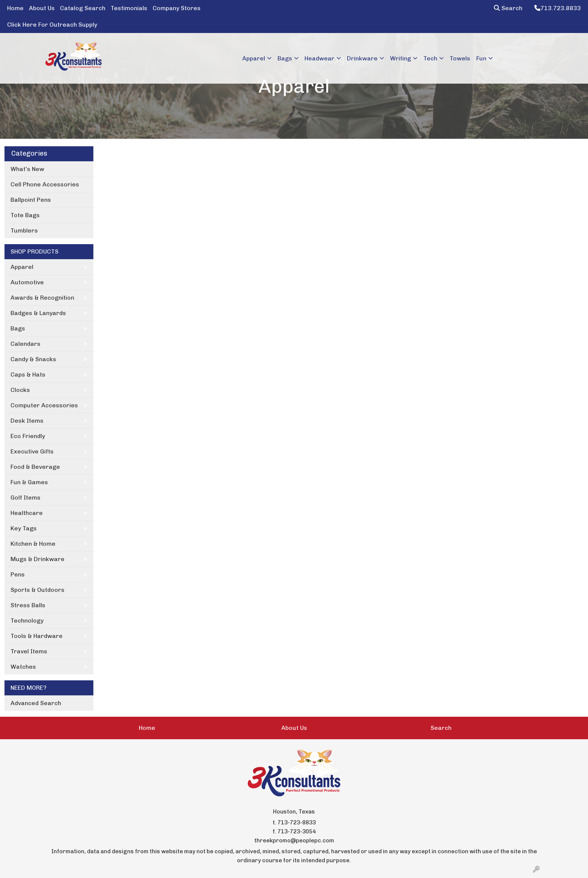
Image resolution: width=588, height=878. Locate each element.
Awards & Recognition (42, 298)
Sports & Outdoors (37, 590)
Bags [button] (285, 58)
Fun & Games (29, 482)
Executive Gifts (32, 451)
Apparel (22, 267)
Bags (18, 328)
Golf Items (25, 498)
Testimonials (129, 8)
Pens (18, 574)
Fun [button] (481, 58)
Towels (460, 58)
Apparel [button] (254, 58)
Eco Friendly (28, 436)
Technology (27, 621)
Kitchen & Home (33, 544)
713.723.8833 (558, 8)
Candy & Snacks (33, 359)
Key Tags (24, 528)
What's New (27, 169)
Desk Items (27, 421)
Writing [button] (400, 58)
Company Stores (177, 8)
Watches (23, 667)
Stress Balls (28, 605)
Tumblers (24, 230)
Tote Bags (25, 215)
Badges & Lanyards (38, 313)
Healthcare (27, 513)
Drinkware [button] (362, 58)
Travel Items (29, 651)
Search (508, 8)
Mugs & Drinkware (37, 559)
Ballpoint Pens (31, 200)
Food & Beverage (35, 467)
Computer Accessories (44, 405)
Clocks (20, 390)
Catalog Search (83, 8)
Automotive (27, 282)
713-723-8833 (297, 822)
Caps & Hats (28, 374)
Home (15, 8)
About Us (42, 8)
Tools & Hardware (37, 636)
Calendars (25, 344)
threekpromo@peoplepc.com (294, 840)
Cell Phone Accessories (45, 184)
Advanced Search (36, 703)
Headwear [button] (319, 58)
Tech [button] (430, 58)
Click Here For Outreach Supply (52, 25)
